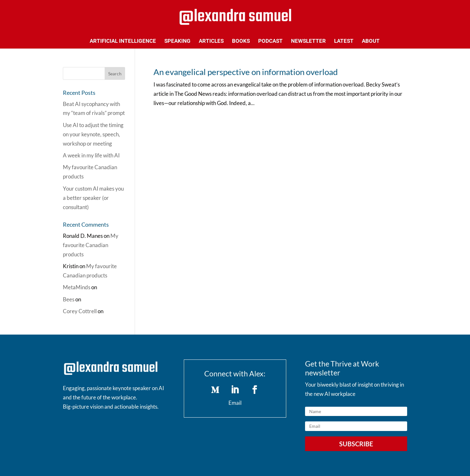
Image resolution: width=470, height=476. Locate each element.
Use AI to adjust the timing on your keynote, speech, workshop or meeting (93, 134)
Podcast (270, 41)
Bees (69, 299)
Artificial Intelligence (123, 41)
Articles (211, 41)
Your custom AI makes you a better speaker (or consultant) (93, 198)
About (371, 41)
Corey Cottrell (80, 311)
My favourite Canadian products (91, 245)
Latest (344, 41)
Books (241, 41)
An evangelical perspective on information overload (246, 72)
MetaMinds (77, 287)
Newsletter (308, 41)
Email (235, 403)
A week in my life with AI (91, 155)
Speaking (177, 41)
